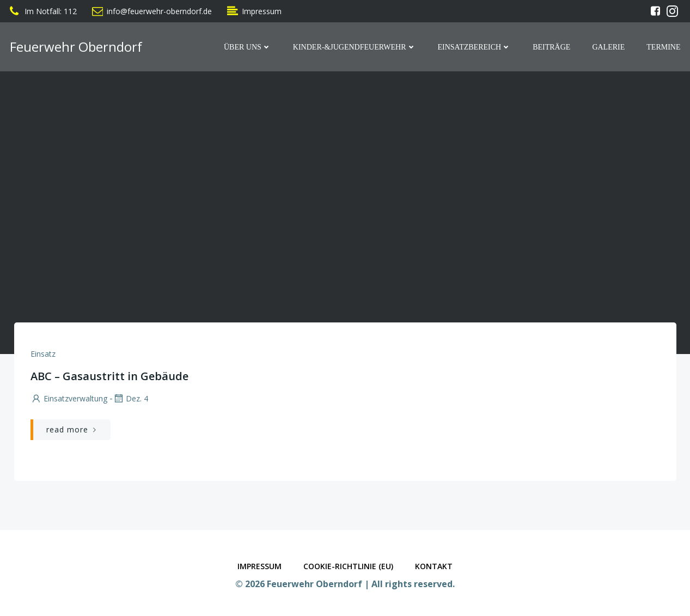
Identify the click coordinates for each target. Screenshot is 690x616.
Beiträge (551, 47)
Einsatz (43, 354)
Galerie (608, 47)
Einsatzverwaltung (69, 398)
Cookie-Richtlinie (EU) (348, 566)
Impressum (259, 566)
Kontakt (434, 566)
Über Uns (248, 47)
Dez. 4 (130, 398)
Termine (663, 47)
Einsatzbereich (475, 47)
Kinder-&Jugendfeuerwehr (355, 47)
